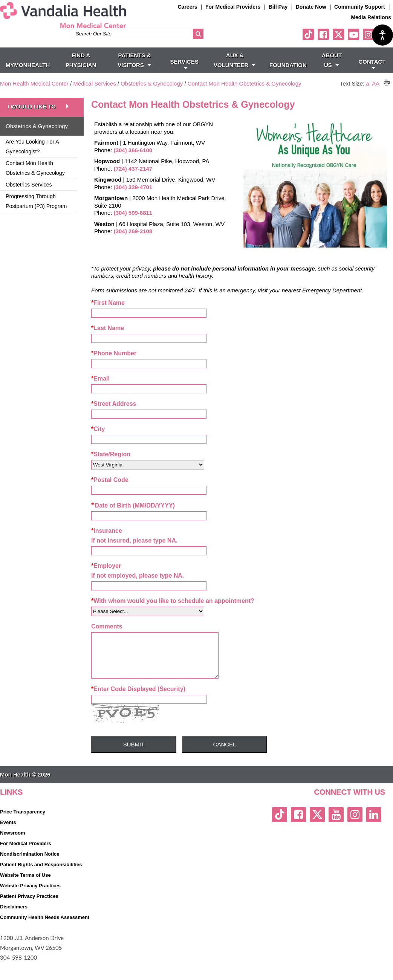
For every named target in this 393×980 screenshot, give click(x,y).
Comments (107, 637)
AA (375, 94)
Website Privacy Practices (30, 903)
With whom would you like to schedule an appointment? (173, 611)
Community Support (360, 7)
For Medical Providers (233, 7)
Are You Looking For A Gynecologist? (32, 157)
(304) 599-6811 (133, 223)
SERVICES (184, 74)
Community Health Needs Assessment (45, 935)
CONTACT (372, 74)
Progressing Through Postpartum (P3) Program (36, 211)
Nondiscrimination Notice (30, 872)
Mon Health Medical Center (34, 94)
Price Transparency (23, 829)
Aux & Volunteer (235, 70)
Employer (106, 576)
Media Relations (371, 17)
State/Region (111, 464)
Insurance (107, 541)
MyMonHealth (28, 75)
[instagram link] (369, 44)
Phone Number (114, 363)
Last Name (108, 338)
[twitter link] (338, 44)
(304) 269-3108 (133, 241)
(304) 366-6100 (133, 160)
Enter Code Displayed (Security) (138, 707)
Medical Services (94, 94)
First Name (108, 313)
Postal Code (110, 490)
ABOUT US (332, 70)
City (98, 439)
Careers (188, 7)
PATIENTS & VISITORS (135, 70)
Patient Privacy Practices (29, 914)
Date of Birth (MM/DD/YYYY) (133, 516)
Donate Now (311, 7)
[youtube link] (353, 44)
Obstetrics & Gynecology (152, 94)
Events (8, 840)
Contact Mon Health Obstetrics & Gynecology (245, 94)
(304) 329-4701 (133, 197)
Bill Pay (278, 7)
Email (100, 389)
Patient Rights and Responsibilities (41, 882)
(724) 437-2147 (133, 179)
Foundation (288, 75)
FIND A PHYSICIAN (81, 70)
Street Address (114, 414)
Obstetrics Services (29, 195)
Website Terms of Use (25, 893)
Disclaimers (14, 924)
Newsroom (12, 851)
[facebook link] (323, 44)
